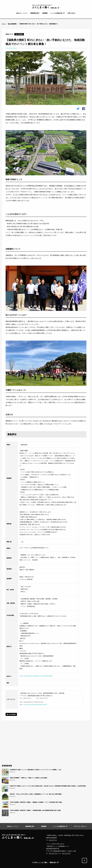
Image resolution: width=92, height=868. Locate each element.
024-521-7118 (53, 840)
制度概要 (45, 13)
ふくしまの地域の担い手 (57, 13)
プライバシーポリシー (80, 826)
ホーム (4, 24)
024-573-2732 (53, 853)
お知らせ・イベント (22, 13)
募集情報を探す (35, 13)
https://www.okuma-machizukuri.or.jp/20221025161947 (36, 676)
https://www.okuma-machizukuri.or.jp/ (35, 704)
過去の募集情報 (12, 24)
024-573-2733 (66, 853)
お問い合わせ (71, 13)
